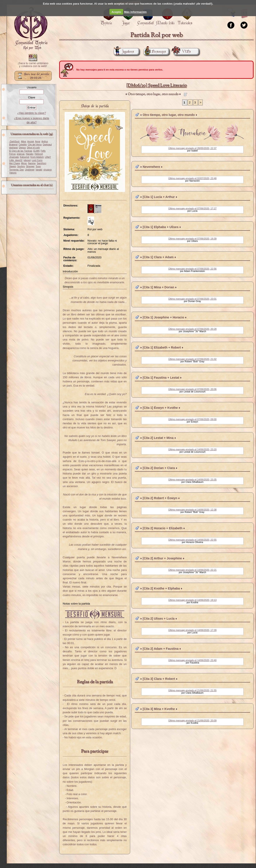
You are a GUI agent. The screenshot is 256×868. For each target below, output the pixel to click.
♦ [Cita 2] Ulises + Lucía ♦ (159, 619)
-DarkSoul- (15, 142)
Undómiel (30, 170)
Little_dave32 (16, 160)
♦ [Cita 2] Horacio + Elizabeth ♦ (163, 528)
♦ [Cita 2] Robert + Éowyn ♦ (160, 498)
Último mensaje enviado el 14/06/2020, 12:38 (193, 510)
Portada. (31, 29)
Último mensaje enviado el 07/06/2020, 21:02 (193, 359)
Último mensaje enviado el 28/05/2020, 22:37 (193, 148)
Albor (24, 142)
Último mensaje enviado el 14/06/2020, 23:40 (193, 660)
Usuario (31, 87)
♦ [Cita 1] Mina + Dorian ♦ (158, 287)
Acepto (116, 12)
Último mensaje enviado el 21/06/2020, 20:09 (193, 720)
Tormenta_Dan (16, 170)
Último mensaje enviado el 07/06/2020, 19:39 (193, 239)
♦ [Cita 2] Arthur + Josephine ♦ (162, 558)
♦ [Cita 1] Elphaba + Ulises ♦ (161, 227)
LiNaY (48, 157)
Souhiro (21, 166)
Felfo (43, 151)
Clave (32, 97)
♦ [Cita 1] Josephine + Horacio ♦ (163, 317)
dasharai (13, 148)
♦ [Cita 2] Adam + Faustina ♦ (161, 649)
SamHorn (42, 163)
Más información (135, 12)
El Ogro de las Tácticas (21, 151)
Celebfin (23, 145)
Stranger (30, 166)
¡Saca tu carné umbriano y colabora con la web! (33, 65)
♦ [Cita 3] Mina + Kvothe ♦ (159, 709)
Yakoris (13, 173)
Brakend (13, 145)
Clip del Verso (35, 145)
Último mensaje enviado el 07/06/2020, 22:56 (193, 269)
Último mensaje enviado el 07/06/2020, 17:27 (193, 208)
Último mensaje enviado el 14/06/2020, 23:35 (193, 480)
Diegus (22, 148)
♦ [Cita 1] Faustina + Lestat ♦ (161, 378)
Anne (38, 142)
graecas (21, 154)
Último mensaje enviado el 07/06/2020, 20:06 (193, 389)
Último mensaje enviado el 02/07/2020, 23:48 (193, 178)
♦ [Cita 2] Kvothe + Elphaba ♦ (161, 588)
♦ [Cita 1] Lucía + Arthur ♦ (159, 197)
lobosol (27, 160)
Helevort (39, 154)
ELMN (36, 151)
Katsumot (25, 157)
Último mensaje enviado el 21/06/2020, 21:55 (193, 690)
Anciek (31, 142)
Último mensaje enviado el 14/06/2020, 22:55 (193, 540)
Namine (32, 163)
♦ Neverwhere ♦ (151, 167)
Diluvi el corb (33, 148)
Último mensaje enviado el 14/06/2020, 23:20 (193, 449)
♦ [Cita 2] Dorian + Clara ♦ (159, 468)
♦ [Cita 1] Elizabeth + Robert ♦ (162, 347)
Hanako (30, 154)
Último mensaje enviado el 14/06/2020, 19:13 (193, 600)
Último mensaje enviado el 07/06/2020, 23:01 (193, 299)
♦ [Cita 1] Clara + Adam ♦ (158, 257)
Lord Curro (37, 160)
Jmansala (14, 157)
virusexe (47, 170)
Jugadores (124, 52)
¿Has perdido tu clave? (32, 113)
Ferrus (12, 154)
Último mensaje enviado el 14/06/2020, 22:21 (193, 570)
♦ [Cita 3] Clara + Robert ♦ (159, 679)
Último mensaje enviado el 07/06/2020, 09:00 (193, 419)
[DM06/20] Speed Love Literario (157, 85)
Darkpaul (47, 145)
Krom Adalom (37, 157)
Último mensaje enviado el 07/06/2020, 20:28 (193, 329)
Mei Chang (15, 163)
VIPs (182, 52)
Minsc (24, 163)
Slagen (13, 166)
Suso (38, 166)
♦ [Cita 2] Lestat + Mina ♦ (158, 438)
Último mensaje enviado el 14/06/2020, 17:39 (193, 630)
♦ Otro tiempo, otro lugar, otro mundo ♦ (169, 115)
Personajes (155, 52)
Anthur (45, 142)
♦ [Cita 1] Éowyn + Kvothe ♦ (160, 408)
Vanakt (39, 170)
